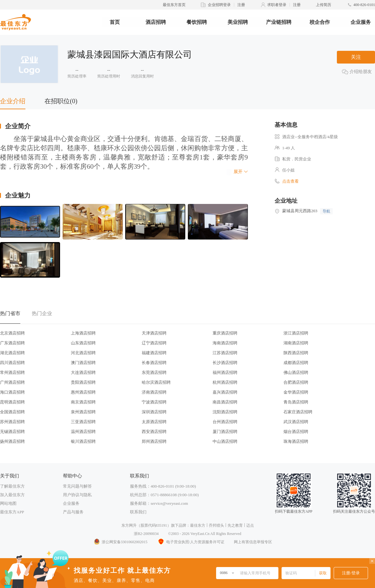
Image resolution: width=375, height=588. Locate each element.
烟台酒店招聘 (296, 432)
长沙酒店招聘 (225, 363)
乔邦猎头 (216, 525)
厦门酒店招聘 (225, 432)
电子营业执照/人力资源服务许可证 (191, 542)
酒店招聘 (156, 22)
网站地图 (8, 503)
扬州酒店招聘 (12, 441)
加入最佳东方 (12, 495)
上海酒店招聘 (83, 333)
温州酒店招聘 (83, 432)
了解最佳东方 (12, 486)
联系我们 (138, 512)
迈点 (250, 525)
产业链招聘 (279, 22)
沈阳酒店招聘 (225, 412)
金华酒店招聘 (296, 392)
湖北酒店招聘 (12, 353)
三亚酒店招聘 (83, 422)
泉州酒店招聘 (83, 412)
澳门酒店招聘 (83, 363)
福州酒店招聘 (225, 372)
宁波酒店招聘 (154, 402)
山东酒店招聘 (83, 343)
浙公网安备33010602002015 (120, 542)
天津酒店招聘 (154, 333)
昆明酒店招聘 (12, 402)
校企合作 (320, 22)
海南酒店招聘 (225, 343)
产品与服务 (73, 512)
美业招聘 (238, 22)
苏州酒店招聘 (12, 422)
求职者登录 (277, 5)
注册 (241, 5)
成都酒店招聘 (296, 363)
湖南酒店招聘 (296, 343)
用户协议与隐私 (77, 495)
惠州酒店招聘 (83, 392)
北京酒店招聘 (12, 333)
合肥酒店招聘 (296, 382)
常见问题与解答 (77, 486)
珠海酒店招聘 (296, 441)
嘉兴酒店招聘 (225, 392)
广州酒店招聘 (12, 382)
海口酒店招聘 (12, 392)
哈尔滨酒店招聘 (156, 382)
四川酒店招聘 (12, 363)
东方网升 (129, 525)
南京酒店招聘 (83, 402)
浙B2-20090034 (146, 534)
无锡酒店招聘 (12, 432)
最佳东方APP (12, 512)
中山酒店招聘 (225, 441)
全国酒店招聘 (12, 412)
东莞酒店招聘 (154, 372)
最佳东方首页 (174, 5)
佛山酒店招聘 (296, 372)
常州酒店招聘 (12, 372)
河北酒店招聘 (83, 353)
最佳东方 (198, 525)
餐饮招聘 (197, 22)
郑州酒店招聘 (154, 441)
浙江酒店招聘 (296, 333)
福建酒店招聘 (154, 353)
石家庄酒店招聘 (298, 412)
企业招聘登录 (219, 5)
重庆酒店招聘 (225, 333)
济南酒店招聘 (154, 392)
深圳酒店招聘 (154, 412)
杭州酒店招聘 (225, 382)
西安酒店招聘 (154, 432)
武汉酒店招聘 (296, 422)
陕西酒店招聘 (296, 353)
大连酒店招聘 (83, 372)
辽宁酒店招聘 (154, 343)
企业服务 (361, 22)
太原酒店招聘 (154, 422)
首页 (115, 22)
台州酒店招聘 (225, 422)
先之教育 (235, 525)
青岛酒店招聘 (296, 402)
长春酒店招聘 (154, 363)
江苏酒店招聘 (225, 353)
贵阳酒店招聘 (83, 382)
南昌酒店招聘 (225, 402)
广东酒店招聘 (12, 343)
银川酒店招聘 (83, 441)
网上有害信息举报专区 (253, 542)
